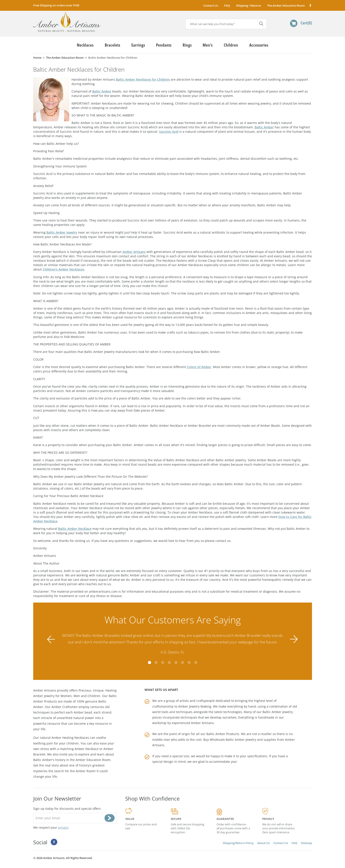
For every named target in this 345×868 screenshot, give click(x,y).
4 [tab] (169, 663)
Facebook (310, 5)
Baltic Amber (102, 91)
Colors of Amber (199, 367)
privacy (63, 827)
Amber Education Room (93, 760)
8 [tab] (196, 663)
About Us (263, 843)
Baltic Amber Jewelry (62, 232)
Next (294, 639)
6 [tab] (182, 663)
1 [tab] (149, 663)
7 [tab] (189, 663)
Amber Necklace (87, 749)
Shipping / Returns (249, 5)
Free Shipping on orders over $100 (56, 5)
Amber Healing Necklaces (70, 738)
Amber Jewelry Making (195, 706)
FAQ (227, 5)
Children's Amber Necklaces (63, 269)
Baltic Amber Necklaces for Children (143, 79)
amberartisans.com (67, 22)
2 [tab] (156, 663)
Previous (51, 639)
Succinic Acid (169, 132)
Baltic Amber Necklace (75, 529)
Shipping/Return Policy (238, 843)
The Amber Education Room (286, 5)
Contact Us (211, 5)
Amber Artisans (134, 252)
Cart (306, 23)
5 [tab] (176, 663)
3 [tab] (163, 663)
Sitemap (306, 843)
